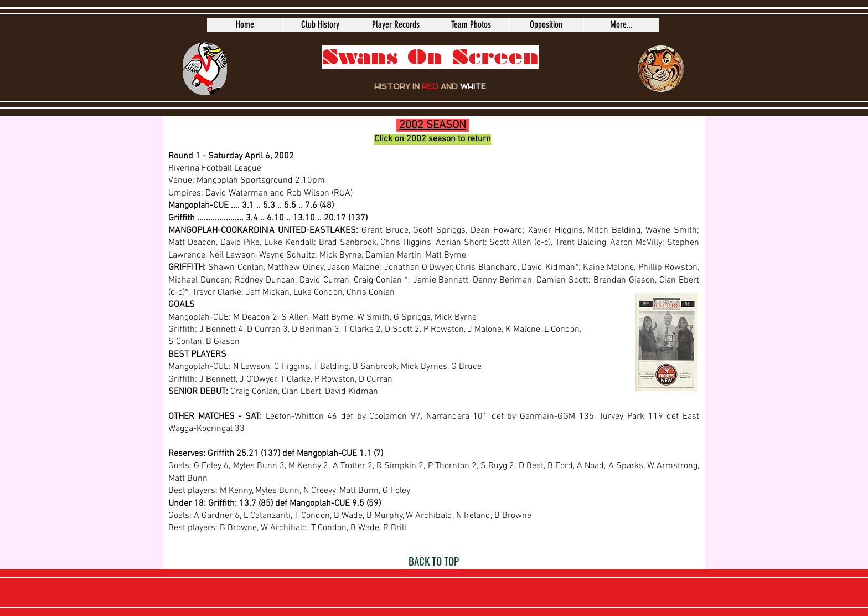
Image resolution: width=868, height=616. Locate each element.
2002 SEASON (433, 125)
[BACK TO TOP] (433, 561)
